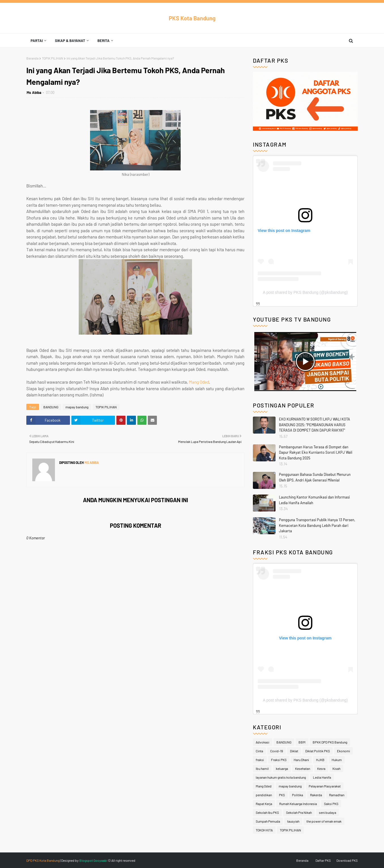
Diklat (294, 751)
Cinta (259, 751)
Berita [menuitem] (104, 41)
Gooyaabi (100, 860)
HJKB (320, 760)
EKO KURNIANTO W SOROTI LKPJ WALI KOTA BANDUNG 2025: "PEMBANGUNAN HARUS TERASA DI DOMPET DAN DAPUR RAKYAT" (314, 425)
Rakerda (316, 795)
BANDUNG (51, 407)
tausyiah (293, 821)
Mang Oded (199, 382)
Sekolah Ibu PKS (267, 812)
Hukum (337, 760)
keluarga (282, 768)
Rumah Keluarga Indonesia (298, 804)
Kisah (336, 768)
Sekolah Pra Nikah (299, 812)
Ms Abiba (34, 92)
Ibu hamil (262, 768)
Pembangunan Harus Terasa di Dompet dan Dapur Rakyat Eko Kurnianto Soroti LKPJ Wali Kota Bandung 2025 (316, 452)
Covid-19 (277, 751)
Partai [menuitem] (37, 41)
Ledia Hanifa (322, 777)
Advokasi (263, 742)
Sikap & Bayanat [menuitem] (70, 41)
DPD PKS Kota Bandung (43, 860)
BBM (302, 742)
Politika (297, 795)
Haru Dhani (301, 760)
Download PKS (347, 860)
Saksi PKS (331, 804)
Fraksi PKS (279, 760)
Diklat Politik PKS (318, 751)
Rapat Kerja (264, 804)
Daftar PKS (323, 860)
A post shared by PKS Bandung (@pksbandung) (305, 292)
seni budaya (328, 812)
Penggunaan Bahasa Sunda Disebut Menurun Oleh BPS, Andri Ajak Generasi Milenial (315, 477)
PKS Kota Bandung (192, 18)
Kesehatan (303, 768)
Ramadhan (337, 795)
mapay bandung (77, 407)
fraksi (260, 760)
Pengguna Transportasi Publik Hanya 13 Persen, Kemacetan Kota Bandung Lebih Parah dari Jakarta (317, 525)
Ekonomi (344, 751)
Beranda (32, 58)
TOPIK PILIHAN (53, 58)
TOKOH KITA (264, 830)
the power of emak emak (324, 821)
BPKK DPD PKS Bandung (330, 742)
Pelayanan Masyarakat (325, 786)
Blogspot (86, 860)
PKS (282, 795)
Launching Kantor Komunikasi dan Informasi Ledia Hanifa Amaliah (314, 500)
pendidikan (264, 795)
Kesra (321, 768)
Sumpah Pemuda (268, 821)
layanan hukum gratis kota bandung (281, 777)
